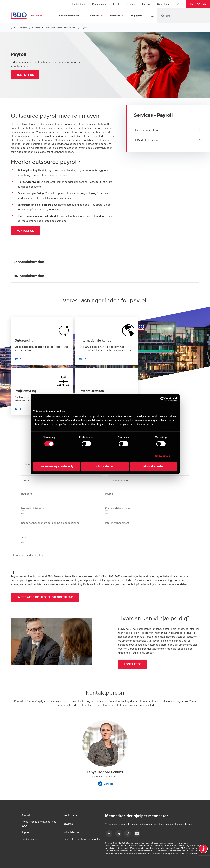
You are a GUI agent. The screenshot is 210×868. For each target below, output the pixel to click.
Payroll (109, 495)
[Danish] (177, 4)
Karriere (146, 4)
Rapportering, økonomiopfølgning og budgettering (50, 524)
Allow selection (105, 466)
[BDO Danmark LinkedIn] (118, 834)
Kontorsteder (79, 4)
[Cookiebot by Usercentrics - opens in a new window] (163, 399)
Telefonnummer (119, 481)
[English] (182, 4)
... (152, 16)
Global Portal (163, 4)
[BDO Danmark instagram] (128, 834)
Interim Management (117, 524)
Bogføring (27, 495)
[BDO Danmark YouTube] (137, 834)
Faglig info (137, 16)
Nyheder (131, 4)
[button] (198, 4)
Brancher (115, 16)
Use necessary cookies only (57, 466)
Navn (27, 465)
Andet (25, 539)
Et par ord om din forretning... (30, 556)
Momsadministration (33, 509)
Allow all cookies (153, 466)
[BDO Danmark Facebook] (109, 834)
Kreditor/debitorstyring (118, 509)
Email (27, 481)
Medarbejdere (99, 4)
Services (95, 16)
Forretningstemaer (69, 16)
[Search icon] (163, 16)
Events (117, 4)
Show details (163, 456)
